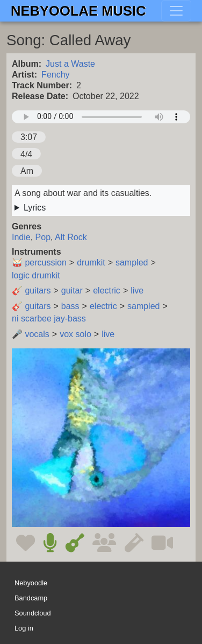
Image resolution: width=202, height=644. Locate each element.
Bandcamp (31, 598)
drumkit (91, 262)
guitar (72, 290)
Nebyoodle (31, 583)
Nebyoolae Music (78, 11)
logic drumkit (36, 275)
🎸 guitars (31, 290)
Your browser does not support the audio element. (101, 117)
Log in (24, 628)
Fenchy (55, 75)
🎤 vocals (31, 334)
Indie (21, 237)
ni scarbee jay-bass (49, 318)
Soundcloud (33, 613)
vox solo (75, 334)
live (137, 290)
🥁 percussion (39, 262)
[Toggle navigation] (176, 11)
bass (70, 306)
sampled (132, 262)
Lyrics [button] (35, 208)
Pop (43, 237)
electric (107, 290)
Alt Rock (71, 237)
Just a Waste (70, 64)
